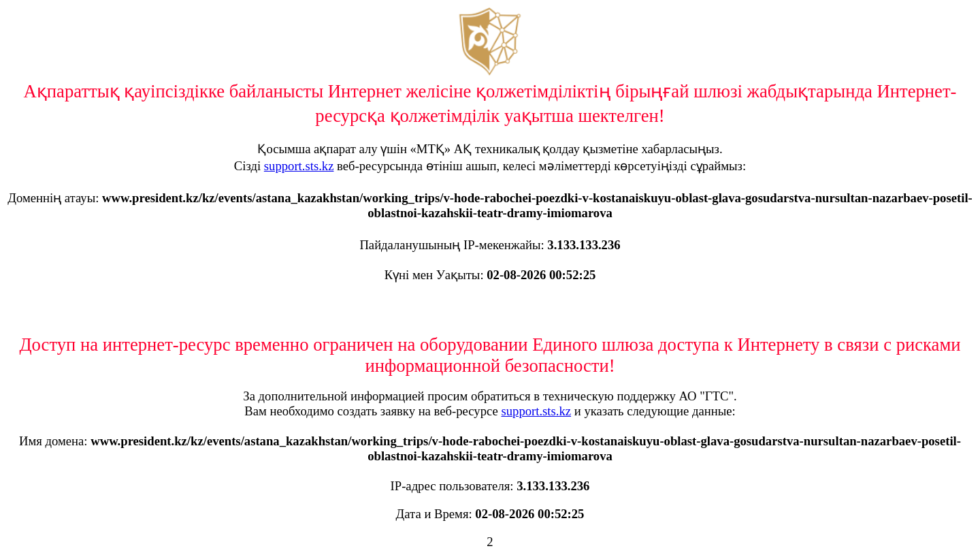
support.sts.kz (299, 166)
